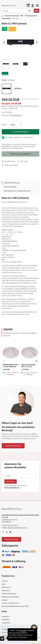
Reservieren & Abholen (20, 154)
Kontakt (5, 600)
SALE (37, 11)
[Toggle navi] (37, 5)
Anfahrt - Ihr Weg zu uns (10, 603)
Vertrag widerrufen (11, 539)
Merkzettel (6, 619)
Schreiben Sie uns (13, 446)
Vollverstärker (6, 18)
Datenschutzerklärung (12, 488)
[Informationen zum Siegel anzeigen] (34, 641)
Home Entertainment (12, 16)
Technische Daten (10, 187)
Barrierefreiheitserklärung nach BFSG (15, 606)
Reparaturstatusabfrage (10, 597)
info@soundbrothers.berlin (17, 528)
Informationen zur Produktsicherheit (17, 191)
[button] (33, 5)
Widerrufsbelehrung (9, 594)
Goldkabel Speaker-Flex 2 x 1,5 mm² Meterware (11, 366)
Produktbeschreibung (12, 183)
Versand (5, 581)
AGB (3, 584)
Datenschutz (6, 587)
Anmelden (5, 616)
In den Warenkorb (20, 132)
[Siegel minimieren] (38, 628)
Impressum (6, 590)
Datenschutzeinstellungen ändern (15, 629)
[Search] (17, 11)
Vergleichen (6, 623)
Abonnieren (11, 481)
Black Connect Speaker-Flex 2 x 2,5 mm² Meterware (29, 367)
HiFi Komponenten (31, 16)
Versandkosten (17, 115)
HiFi (22, 16)
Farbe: (4, 80)
